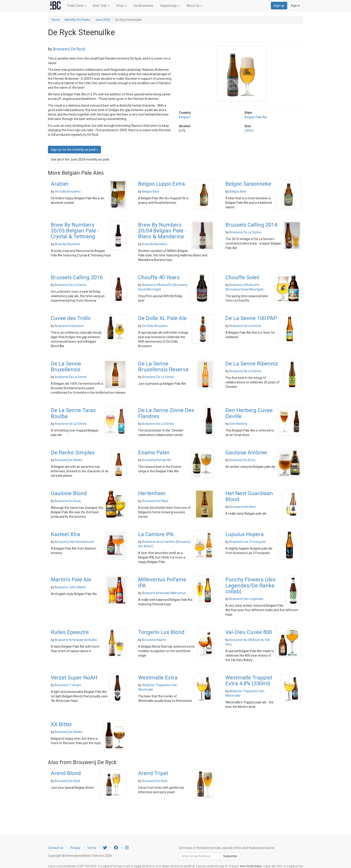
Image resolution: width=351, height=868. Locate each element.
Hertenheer (152, 493)
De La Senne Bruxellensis (66, 367)
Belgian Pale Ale (256, 117)
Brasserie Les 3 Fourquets (248, 542)
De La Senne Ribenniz (252, 364)
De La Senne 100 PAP (251, 318)
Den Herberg (238, 424)
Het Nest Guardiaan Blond (249, 496)
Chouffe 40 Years (159, 277)
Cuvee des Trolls (71, 318)
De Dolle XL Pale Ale (162, 318)
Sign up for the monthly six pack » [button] (74, 150)
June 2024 (103, 20)
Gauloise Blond (69, 493)
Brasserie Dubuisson (69, 326)
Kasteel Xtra (65, 534)
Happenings (170, 6)
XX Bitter (61, 724)
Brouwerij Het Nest (155, 501)
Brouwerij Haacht (154, 640)
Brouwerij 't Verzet (68, 685)
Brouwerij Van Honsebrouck (74, 542)
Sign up (279, 6)
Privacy (75, 848)
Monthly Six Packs (77, 20)
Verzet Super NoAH (74, 678)
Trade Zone (77, 6)
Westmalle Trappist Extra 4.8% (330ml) (249, 681)
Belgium (185, 117)
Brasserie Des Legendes (246, 599)
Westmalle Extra (158, 678)
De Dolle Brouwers (68, 191)
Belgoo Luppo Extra (162, 184)
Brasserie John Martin (70, 587)
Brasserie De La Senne (245, 232)
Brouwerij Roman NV (157, 460)
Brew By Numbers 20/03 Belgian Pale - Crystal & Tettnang (75, 231)
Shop (121, 6)
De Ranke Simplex (73, 453)
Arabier (60, 184)
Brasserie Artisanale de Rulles (76, 640)
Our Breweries (143, 6)
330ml (249, 131)
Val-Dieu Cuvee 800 (249, 632)
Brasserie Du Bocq (242, 460)
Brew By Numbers (67, 244)
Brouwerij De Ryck (69, 49)
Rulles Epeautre (70, 632)
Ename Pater (154, 453)
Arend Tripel (153, 773)
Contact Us (56, 848)
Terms (92, 848)
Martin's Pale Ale (71, 580)
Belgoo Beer (151, 191)
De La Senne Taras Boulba (73, 413)
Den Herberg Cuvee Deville (249, 413)
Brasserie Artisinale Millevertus (164, 593)
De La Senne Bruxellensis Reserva (163, 367)
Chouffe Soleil (242, 277)
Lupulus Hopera (245, 534)
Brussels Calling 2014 (251, 225)
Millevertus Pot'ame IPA (162, 582)
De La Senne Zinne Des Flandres (166, 413)
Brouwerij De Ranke (69, 460)
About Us (194, 6)
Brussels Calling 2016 (77, 277)
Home (56, 20)
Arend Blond (66, 773)
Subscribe (230, 856)
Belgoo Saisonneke (248, 184)
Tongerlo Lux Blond (161, 632)
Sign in (295, 6)
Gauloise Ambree (246, 453)
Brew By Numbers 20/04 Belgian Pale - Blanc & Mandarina (162, 231)
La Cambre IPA (156, 534)
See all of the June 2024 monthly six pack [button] (80, 159)
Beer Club (101, 6)
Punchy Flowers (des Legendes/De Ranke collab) (250, 585)
